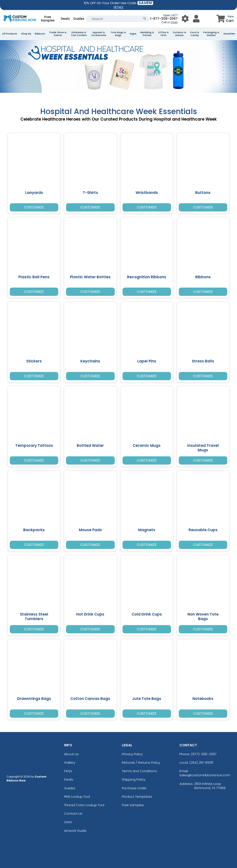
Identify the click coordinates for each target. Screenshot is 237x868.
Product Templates (137, 797)
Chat (174, 22)
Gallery (70, 762)
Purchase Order (134, 788)
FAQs (68, 771)
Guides (79, 19)
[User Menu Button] (185, 19)
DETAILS (118, 7)
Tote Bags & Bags (118, 34)
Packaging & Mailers (211, 34)
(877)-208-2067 (204, 754)
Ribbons (40, 34)
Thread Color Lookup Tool (84, 805)
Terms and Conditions (139, 771)
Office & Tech (163, 34)
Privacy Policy (132, 754)
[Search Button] (145, 19)
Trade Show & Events (58, 34)
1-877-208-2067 (164, 19)
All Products (10, 34)
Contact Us (73, 813)
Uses (68, 822)
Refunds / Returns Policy (141, 762)
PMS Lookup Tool (77, 797)
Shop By (26, 34)
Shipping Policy (134, 779)
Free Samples (48, 19)
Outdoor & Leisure (179, 34)
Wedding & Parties (147, 34)
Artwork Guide (75, 831)
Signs (133, 34)
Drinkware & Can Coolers (79, 34)
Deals (65, 19)
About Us (71, 754)
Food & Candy (195, 34)
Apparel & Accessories (99, 34)
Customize (34, 207)
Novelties (229, 34)
